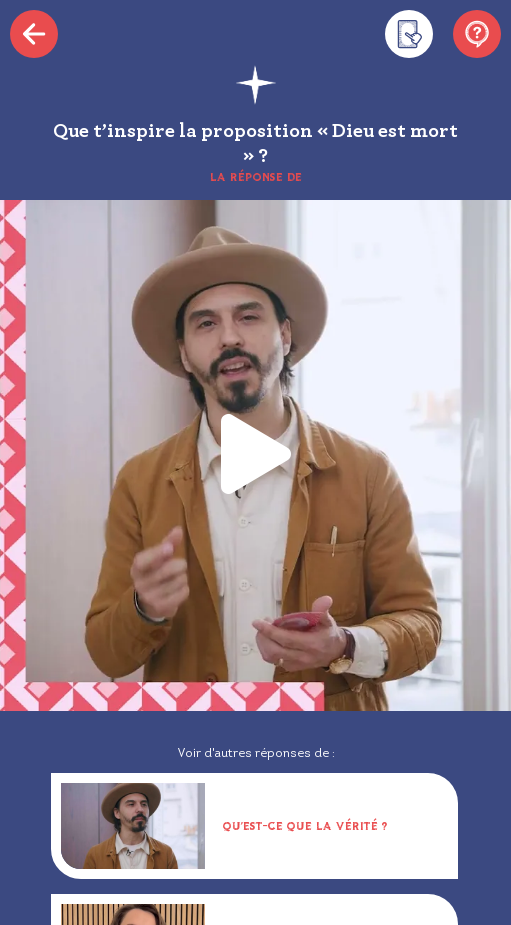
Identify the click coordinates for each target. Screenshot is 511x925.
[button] (256, 455)
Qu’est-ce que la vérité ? (305, 825)
